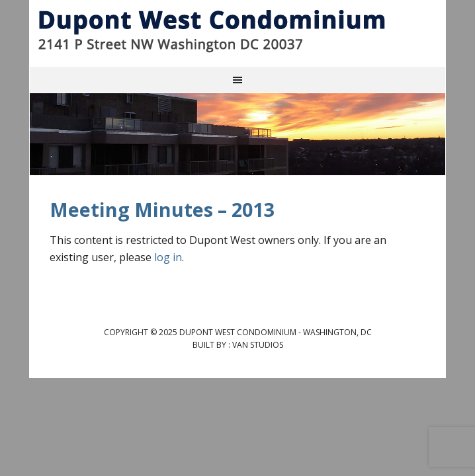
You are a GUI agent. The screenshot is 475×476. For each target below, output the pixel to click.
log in (168, 257)
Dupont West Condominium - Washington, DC (237, 30)
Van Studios (258, 345)
